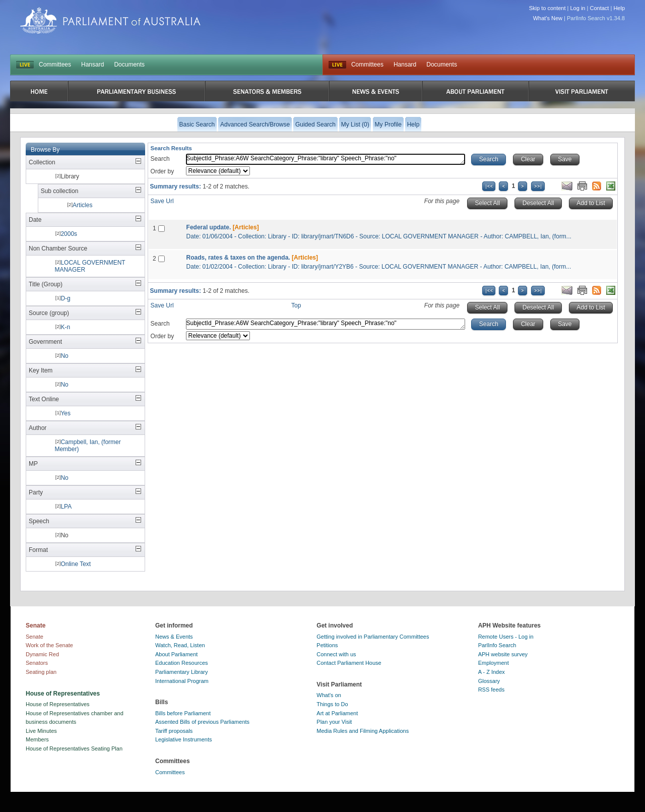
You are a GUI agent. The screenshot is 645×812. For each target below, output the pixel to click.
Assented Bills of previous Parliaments (202, 722)
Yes (66, 413)
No (64, 356)
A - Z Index (492, 672)
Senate (35, 637)
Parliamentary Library (182, 672)
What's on (329, 695)
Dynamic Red (42, 654)
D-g (65, 298)
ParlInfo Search (497, 645)
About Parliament (176, 654)
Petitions (327, 645)
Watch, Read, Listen (180, 645)
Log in (578, 8)
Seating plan (41, 672)
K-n (65, 327)
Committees (55, 65)
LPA (66, 507)
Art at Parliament (337, 713)
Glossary (489, 681)
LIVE (25, 65)
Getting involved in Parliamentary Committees (373, 637)
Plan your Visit (334, 722)
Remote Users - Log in (506, 637)
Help (619, 8)
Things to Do (332, 704)
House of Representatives (58, 704)
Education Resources (182, 663)
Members (37, 739)
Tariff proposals (174, 731)
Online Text (76, 564)
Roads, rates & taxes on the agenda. (238, 258)
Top (296, 305)
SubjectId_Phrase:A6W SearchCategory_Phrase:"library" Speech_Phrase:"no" (326, 159)
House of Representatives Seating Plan (74, 748)
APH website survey (503, 654)
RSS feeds (492, 690)
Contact (599, 8)
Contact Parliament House (349, 663)
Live (337, 65)
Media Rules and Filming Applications (363, 731)
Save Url (162, 201)
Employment (494, 663)
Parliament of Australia (110, 20)
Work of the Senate (49, 645)
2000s (69, 234)
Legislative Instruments (184, 739)
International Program (182, 681)
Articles (82, 205)
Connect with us (336, 654)
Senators (37, 663)
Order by (163, 171)
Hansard (92, 65)
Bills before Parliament (183, 713)
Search (160, 159)
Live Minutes (41, 731)
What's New (548, 18)
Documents (129, 65)
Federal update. (209, 227)
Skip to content (547, 8)
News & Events (174, 637)
